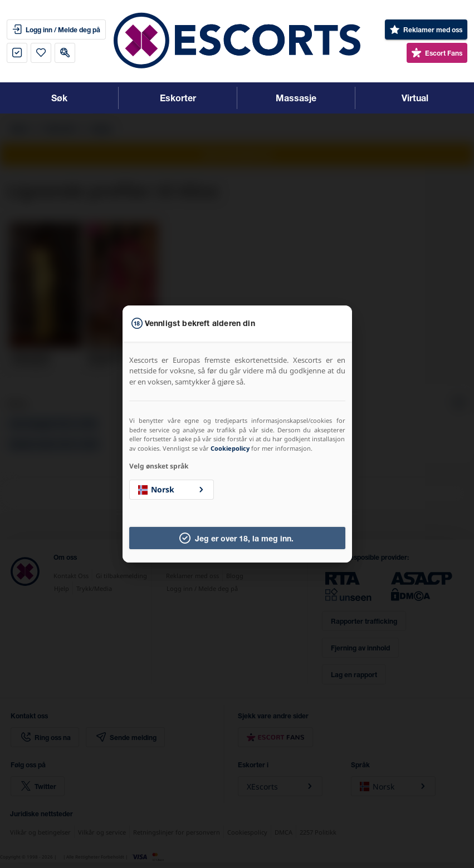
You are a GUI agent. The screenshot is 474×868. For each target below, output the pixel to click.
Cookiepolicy (230, 448)
